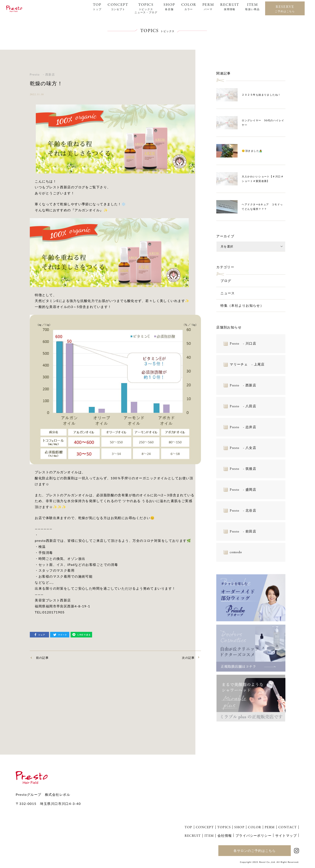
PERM (208, 7)
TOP (97, 7)
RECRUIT (230, 7)
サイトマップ (286, 835)
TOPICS (146, 8)
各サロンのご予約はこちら (255, 851)
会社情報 (225, 835)
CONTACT (288, 827)
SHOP (169, 7)
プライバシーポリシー (254, 835)
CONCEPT (118, 7)
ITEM (252, 7)
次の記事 (188, 658)
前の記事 (42, 658)
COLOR (189, 7)
